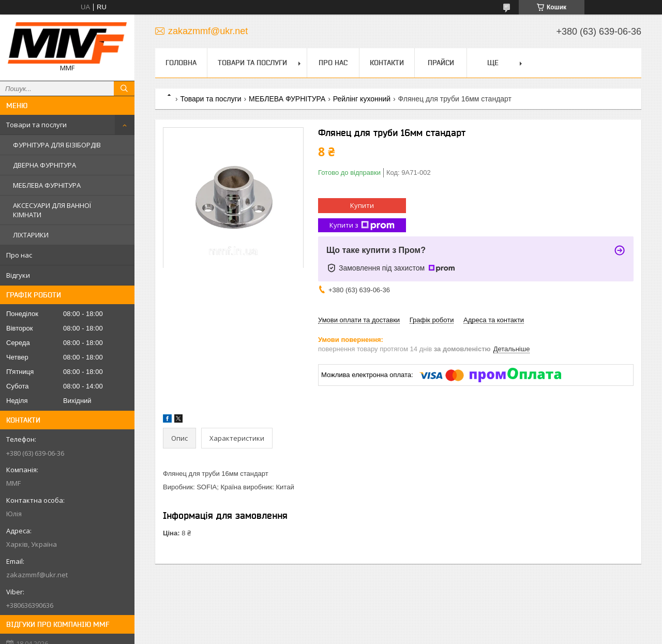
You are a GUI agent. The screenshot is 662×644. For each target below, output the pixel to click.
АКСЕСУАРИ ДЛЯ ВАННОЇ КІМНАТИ (52, 210)
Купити (362, 205)
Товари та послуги (36, 125)
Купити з (362, 225)
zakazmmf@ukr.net (37, 575)
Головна (181, 63)
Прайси (441, 63)
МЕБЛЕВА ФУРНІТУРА (47, 185)
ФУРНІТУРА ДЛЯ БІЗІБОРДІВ (57, 145)
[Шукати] (124, 88)
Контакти (387, 63)
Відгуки (18, 275)
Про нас (19, 255)
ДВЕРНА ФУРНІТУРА (44, 165)
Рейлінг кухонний (362, 99)
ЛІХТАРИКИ (31, 235)
